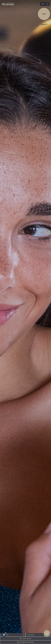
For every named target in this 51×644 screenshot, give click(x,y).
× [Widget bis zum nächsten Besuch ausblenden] (6, 633)
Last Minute (44, 16)
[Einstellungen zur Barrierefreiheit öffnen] (4, 635)
